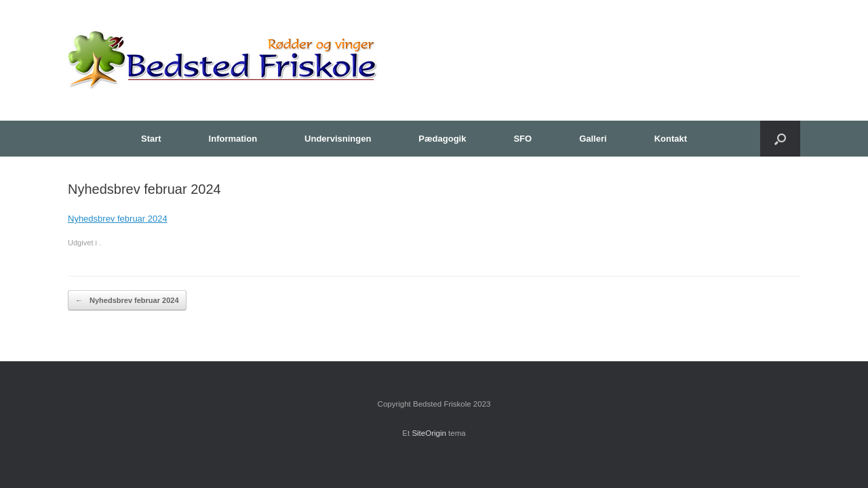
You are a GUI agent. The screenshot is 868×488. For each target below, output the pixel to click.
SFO (522, 139)
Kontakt (671, 139)
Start (151, 139)
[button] (780, 139)
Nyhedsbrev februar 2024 (118, 219)
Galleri (593, 139)
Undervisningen (338, 139)
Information (233, 139)
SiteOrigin (429, 433)
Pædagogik (442, 139)
